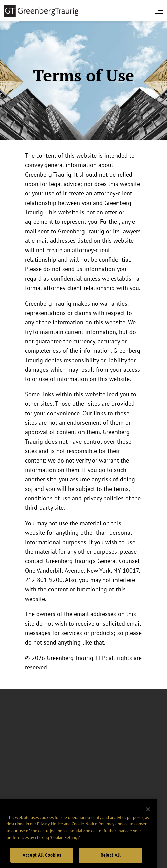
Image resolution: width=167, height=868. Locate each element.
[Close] (148, 815)
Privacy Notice (50, 830)
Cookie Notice (85, 830)
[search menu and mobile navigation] (160, 11)
